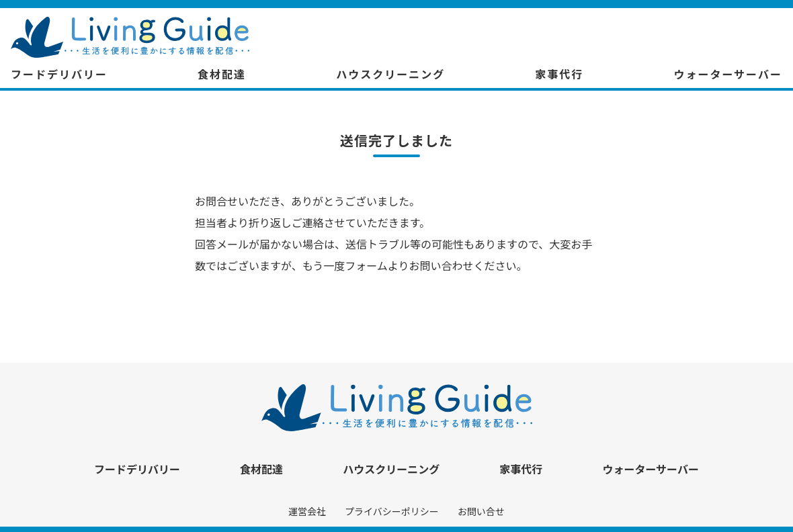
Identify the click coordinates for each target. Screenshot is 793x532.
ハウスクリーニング (390, 74)
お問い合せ (481, 511)
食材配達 (222, 74)
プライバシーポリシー (392, 511)
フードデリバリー (59, 74)
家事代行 (559, 74)
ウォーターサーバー (728, 74)
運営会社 (307, 511)
